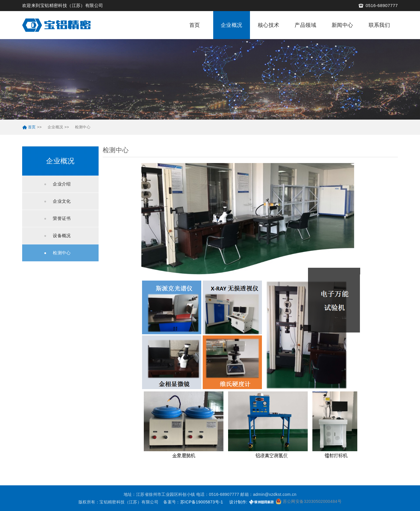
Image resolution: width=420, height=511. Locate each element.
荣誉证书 (62, 218)
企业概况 (232, 25)
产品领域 (305, 25)
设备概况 (62, 236)
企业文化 (62, 201)
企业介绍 (62, 184)
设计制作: (238, 502)
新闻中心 (342, 25)
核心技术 (269, 25)
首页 (195, 25)
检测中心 (83, 127)
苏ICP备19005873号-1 (202, 502)
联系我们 (379, 25)
